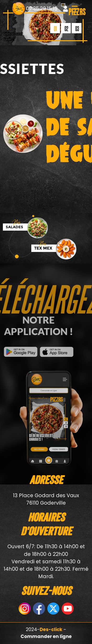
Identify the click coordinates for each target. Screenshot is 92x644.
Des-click (51, 630)
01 (55, 28)
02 (66, 28)
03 (77, 28)
